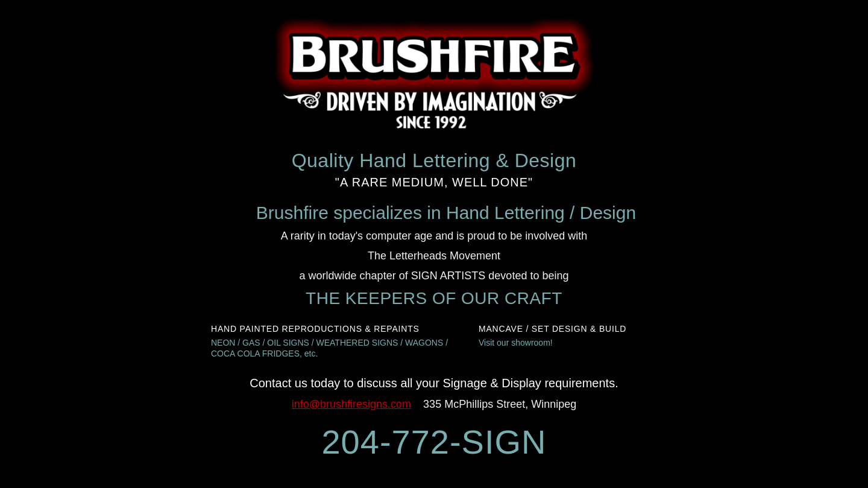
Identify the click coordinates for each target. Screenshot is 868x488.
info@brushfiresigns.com (351, 404)
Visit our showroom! (516, 343)
